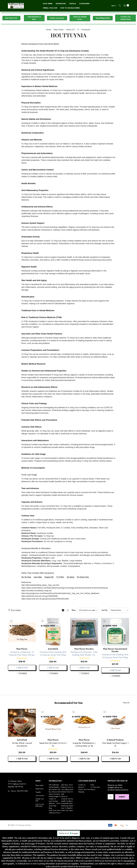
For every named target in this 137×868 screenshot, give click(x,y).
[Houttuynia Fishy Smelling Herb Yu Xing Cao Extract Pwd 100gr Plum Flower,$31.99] (115, 632)
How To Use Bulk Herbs (40, 805)
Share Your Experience (69, 810)
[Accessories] (84, 4)
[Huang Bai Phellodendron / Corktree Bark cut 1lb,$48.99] (84, 723)
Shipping (81, 792)
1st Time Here (95, 787)
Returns (93, 789)
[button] (11, 18)
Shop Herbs (40, 785)
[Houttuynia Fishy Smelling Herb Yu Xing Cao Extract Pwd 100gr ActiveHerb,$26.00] (53, 632)
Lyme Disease (53, 801)
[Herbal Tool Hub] (50, 8)
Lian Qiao (38, 577)
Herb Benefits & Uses (34, 18)
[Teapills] (73, 4)
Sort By (104, 610)
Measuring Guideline (68, 806)
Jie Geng (70, 577)
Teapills (38, 792)
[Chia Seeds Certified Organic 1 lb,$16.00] (115, 723)
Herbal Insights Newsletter (58, 796)
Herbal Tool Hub (40, 800)
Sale (63, 794)
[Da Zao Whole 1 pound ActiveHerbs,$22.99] (22, 723)
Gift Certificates (54, 785)
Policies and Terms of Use (87, 789)
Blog (50, 808)
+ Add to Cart (22, 668)
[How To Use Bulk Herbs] (70, 8)
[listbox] (119, 610)
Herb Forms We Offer (56, 810)
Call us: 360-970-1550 (19, 791)
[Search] (120, 6)
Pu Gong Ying (83, 577)
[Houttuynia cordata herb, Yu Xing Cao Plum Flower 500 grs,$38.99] (22, 632)
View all (126, 703)
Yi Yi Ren (60, 577)
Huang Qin (49, 577)
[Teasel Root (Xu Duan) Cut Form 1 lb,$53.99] (53, 723)
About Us (64, 796)
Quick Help (53, 806)
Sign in (114, 6)
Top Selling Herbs (103, 18)
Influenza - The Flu (55, 803)
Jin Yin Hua (26, 577)
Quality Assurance (57, 18)
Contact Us (52, 799)
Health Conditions (67, 801)
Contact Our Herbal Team (126, 18)
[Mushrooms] (61, 4)
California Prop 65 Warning (58, 813)
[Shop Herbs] (48, 4)
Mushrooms (39, 789)
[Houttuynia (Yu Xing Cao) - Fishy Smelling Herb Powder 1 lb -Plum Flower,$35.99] (84, 632)
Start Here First (11, 18)
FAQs (92, 785)
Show (74, 610)
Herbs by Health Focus (80, 18)
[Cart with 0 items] (126, 5)
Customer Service (67, 799)
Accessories (40, 795)
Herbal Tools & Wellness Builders (73, 792)
